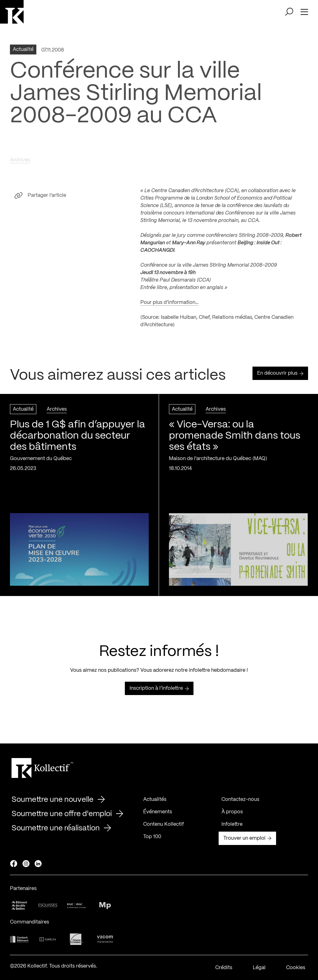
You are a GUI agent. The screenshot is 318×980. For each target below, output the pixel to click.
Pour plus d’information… (169, 305)
